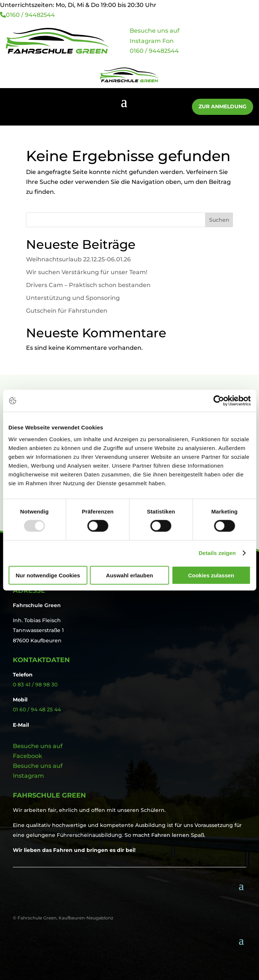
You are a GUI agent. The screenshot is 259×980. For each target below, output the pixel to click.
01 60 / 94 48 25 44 (37, 709)
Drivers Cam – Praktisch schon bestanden (88, 285)
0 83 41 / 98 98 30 (35, 685)
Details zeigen (217, 553)
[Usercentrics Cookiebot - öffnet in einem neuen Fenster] (219, 401)
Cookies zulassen (211, 575)
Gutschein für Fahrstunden (67, 311)
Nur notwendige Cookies (48, 575)
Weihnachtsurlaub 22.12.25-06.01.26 (78, 259)
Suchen (219, 220)
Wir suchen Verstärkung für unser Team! (87, 272)
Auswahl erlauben (129, 575)
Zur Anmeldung (223, 106)
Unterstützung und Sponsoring (73, 298)
